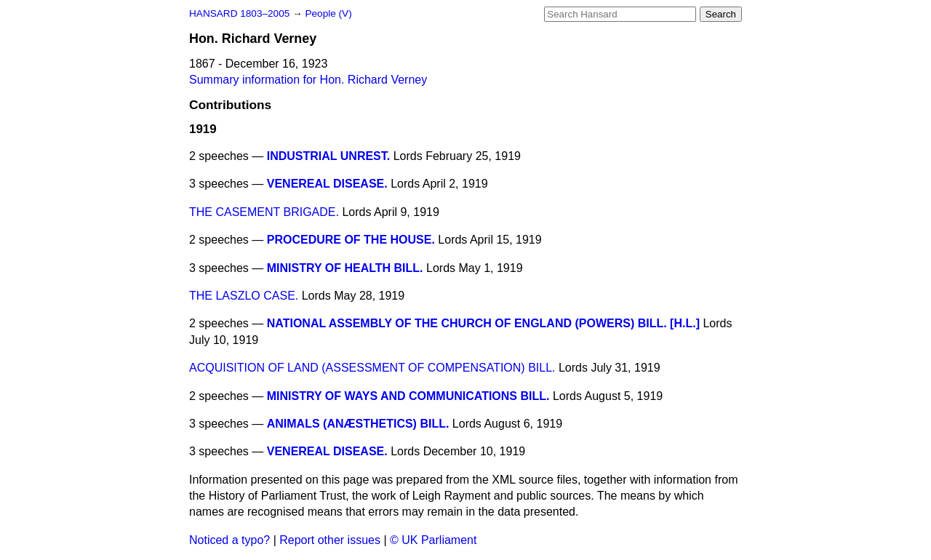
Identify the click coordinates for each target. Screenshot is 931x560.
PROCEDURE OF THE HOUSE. (351, 240)
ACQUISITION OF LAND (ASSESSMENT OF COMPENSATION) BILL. (372, 368)
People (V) (328, 13)
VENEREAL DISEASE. (327, 184)
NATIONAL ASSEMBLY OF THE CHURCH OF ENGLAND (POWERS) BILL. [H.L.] (483, 323)
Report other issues (330, 540)
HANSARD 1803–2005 (239, 13)
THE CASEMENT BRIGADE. (264, 212)
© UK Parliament (433, 540)
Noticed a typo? (229, 540)
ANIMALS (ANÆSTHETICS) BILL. (358, 424)
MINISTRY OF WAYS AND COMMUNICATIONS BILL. (408, 396)
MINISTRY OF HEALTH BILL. (345, 268)
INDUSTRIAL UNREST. (329, 156)
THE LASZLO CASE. (244, 296)
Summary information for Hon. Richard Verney (308, 80)
